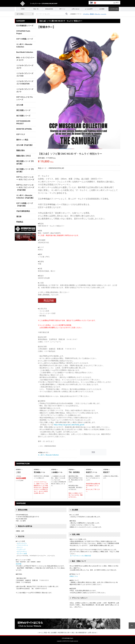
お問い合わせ (76, 9)
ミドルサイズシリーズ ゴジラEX (25, 75)
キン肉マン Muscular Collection (48, 455)
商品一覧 (36, 9)
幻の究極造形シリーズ (25, 26)
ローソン (20, 547)
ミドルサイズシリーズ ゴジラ (25, 67)
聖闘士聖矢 (21, 150)
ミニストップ (21, 549)
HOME (23, 9)
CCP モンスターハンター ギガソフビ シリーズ (25, 178)
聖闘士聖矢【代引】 (24, 156)
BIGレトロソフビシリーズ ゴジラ (25, 59)
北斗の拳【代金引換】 (25, 145)
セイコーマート (22, 552)
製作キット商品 (22, 140)
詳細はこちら (74, 576)
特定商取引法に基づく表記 (66, 633)
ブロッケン (97, 14)
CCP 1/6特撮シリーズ (25, 39)
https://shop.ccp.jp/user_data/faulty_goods (69, 425)
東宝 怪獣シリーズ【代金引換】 (25, 162)
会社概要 (102, 9)
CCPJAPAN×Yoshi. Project (23, 32)
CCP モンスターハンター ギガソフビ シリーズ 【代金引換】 (25, 187)
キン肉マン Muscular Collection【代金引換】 (25, 197)
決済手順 (19, 564)
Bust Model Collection (25, 52)
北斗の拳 (20, 105)
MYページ (62, 9)
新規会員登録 (49, 9)
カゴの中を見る (114, 9)
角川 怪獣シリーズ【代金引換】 (25, 170)
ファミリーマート (23, 545)
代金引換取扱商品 (23, 211)
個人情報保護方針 (81, 633)
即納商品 (20, 222)
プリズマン (86, 14)
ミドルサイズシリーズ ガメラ (25, 90)
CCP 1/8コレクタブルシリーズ (25, 98)
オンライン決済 (22, 554)
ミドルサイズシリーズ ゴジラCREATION (25, 83)
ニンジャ (104, 14)
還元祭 (19, 217)
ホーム (41, 633)
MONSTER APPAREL (24, 129)
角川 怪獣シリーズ (23, 116)
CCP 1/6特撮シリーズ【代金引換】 (25, 205)
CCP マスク (21, 134)
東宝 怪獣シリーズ (23, 110)
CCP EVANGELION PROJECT (23, 122)
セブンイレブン (22, 543)
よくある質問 (89, 9)
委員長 (92, 14)
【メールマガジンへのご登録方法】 (81, 556)
